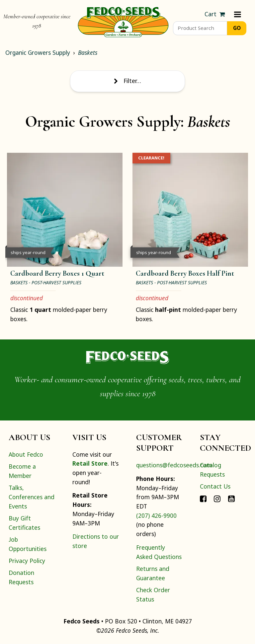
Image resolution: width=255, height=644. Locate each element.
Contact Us (215, 486)
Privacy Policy (27, 561)
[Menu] (238, 14)
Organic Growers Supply (38, 52)
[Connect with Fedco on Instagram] (217, 499)
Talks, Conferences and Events (32, 497)
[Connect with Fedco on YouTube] (231, 499)
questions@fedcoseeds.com (174, 465)
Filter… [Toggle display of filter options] (127, 81)
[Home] (123, 21)
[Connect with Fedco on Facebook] (203, 499)
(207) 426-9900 (156, 515)
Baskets (88, 52)
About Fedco (26, 454)
